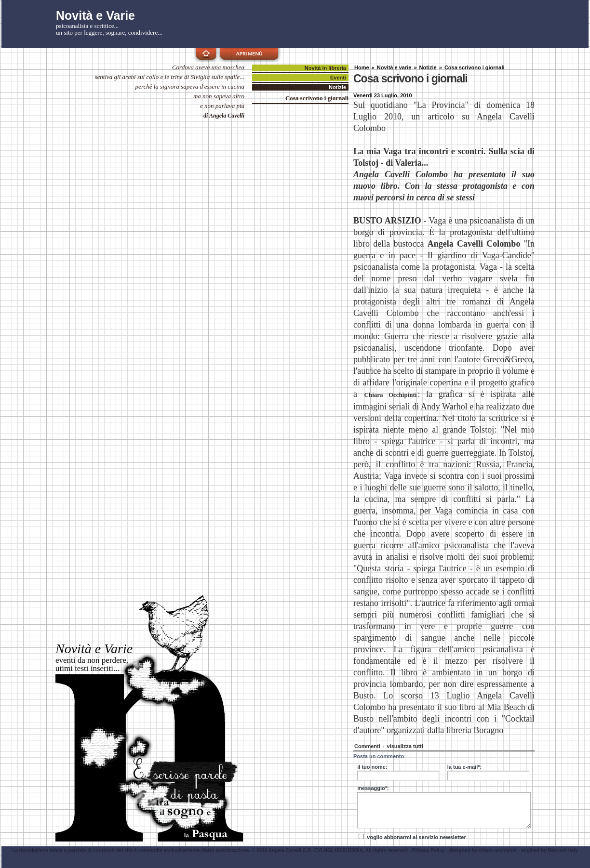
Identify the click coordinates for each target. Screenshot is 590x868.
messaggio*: (373, 788)
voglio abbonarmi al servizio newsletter (416, 837)
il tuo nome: (372, 767)
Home (362, 67)
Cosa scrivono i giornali (475, 67)
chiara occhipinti (498, 850)
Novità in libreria (325, 68)
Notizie (428, 67)
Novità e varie (394, 67)
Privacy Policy (429, 850)
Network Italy (563, 850)
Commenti (368, 746)
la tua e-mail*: (465, 767)
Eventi (338, 78)
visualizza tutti (405, 746)
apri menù (249, 54)
